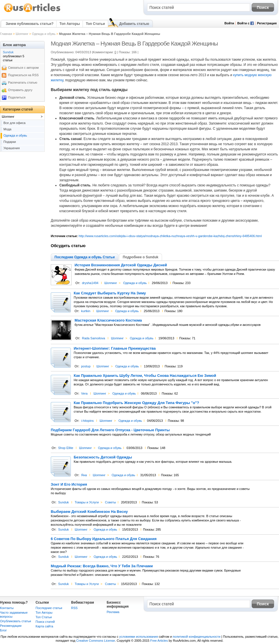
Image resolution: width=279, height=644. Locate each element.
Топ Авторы (70, 24)
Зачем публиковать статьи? (30, 24)
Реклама (113, 612)
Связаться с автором (23, 68)
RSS (74, 608)
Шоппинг (22, 34)
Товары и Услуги (87, 502)
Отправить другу (20, 90)
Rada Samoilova (94, 338)
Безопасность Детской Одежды (103, 457)
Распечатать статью (23, 82)
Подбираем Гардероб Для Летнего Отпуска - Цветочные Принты (110, 430)
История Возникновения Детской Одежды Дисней (121, 265)
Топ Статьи (95, 24)
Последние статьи (49, 608)
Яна (84, 475)
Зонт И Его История (69, 485)
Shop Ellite (66, 448)
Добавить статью (134, 24)
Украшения (12, 148)
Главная (6, 34)
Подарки (10, 142)
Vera (84, 393)
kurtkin (86, 311)
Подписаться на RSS (23, 75)
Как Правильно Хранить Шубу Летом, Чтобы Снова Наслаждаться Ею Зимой (145, 376)
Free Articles (159, 641)
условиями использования (139, 637)
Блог (3, 630)
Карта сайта (44, 626)
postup (86, 366)
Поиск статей (45, 622)
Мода (7, 129)
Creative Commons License (96, 641)
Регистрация (267, 23)
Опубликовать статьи (15, 621)
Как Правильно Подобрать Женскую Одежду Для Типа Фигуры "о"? (136, 403)
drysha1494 (90, 283)
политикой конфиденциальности (196, 637)
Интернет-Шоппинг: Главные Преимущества (115, 348)
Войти (229, 23)
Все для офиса (14, 123)
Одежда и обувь (44, 34)
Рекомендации (11, 626)
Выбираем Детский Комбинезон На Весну (89, 512)
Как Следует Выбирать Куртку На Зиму (110, 293)
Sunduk (64, 502)
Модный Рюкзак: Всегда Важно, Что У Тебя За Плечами (102, 566)
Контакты (7, 608)
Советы (110, 502)
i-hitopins (87, 421)
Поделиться (17, 97)
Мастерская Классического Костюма (108, 320)
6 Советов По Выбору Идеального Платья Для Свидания (104, 539)
